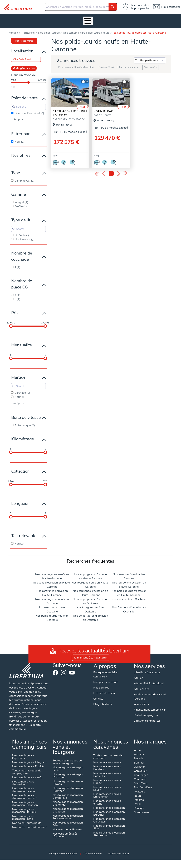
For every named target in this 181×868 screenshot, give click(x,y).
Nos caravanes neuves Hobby (107, 780)
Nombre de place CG (22, 282)
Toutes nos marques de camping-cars (26, 770)
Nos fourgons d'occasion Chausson (68, 809)
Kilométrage (23, 437)
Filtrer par (20, 132)
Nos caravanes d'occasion (109, 806)
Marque (18, 375)
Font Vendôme (143, 786)
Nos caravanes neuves (107, 761)
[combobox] (81, 7)
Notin (138, 794)
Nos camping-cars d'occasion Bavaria (23, 788)
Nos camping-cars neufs (27, 776)
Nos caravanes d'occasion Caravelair (109, 819)
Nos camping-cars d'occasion (23, 781)
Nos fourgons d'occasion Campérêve (68, 795)
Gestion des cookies (119, 852)
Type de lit (21, 218)
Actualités (133, 20)
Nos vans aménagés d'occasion (65, 833)
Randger (139, 807)
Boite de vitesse (26, 415)
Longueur (20, 501)
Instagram (64, 671)
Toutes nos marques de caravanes (108, 755)
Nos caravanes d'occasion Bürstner (109, 812)
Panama (139, 798)
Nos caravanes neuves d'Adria (107, 801)
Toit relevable (24, 534)
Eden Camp (141, 782)
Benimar (139, 761)
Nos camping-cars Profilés (28, 765)
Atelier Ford (142, 687)
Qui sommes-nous (113, 20)
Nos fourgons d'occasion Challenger (68, 802)
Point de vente (25, 96)
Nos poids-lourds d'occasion (29, 825)
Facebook (55, 671)
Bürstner (140, 765)
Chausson (140, 778)
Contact (173, 20)
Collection (20, 469)
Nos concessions (154, 20)
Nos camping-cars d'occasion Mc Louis (24, 809)
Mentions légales (93, 852)
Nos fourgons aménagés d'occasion (68, 774)
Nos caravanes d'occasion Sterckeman (109, 832)
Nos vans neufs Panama (67, 828)
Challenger (141, 773)
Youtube (72, 671)
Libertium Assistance (147, 671)
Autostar (140, 753)
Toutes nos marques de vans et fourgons (67, 760)
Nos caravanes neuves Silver (107, 787)
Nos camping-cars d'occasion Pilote (23, 816)
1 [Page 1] (111, 172)
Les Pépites (7, 20)
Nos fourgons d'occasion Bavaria (68, 781)
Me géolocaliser (24, 66)
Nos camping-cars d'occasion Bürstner (24, 795)
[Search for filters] (28, 105)
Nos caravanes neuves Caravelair (107, 773)
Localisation (22, 49)
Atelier (78, 20)
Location (94, 20)
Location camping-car (147, 719)
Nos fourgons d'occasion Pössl (68, 822)
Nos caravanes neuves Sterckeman (107, 794)
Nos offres (21, 153)
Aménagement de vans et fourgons (150, 695)
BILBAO (103, 109)
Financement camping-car (150, 708)
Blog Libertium (103, 702)
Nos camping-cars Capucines (23, 755)
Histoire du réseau (105, 691)
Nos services (41, 20)
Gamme (19, 192)
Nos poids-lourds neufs (26, 821)
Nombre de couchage (22, 254)
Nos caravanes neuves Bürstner (107, 766)
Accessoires (60, 20)
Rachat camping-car (146, 713)
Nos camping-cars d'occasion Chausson (25, 802)
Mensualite (22, 343)
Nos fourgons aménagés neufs (68, 767)
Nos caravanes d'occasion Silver (109, 825)
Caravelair (140, 769)
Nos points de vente (106, 680)
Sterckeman (141, 811)
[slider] (11, 324)
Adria (137, 749)
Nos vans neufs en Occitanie (129, 597)
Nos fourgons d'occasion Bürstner (68, 788)
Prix (15, 311)
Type (16, 171)
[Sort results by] (150, 58)
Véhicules (24, 20)
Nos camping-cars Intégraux (29, 761)
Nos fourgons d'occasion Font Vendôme (68, 815)
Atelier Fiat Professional (149, 682)
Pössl (138, 802)
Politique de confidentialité (63, 852)
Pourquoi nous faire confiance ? (105, 673)
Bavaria (139, 757)
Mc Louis (140, 790)
